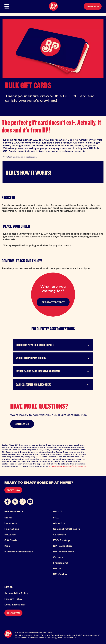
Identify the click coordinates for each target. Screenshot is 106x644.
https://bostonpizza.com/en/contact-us (67, 466)
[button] (9, 6)
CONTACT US (22, 424)
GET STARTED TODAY (53, 302)
